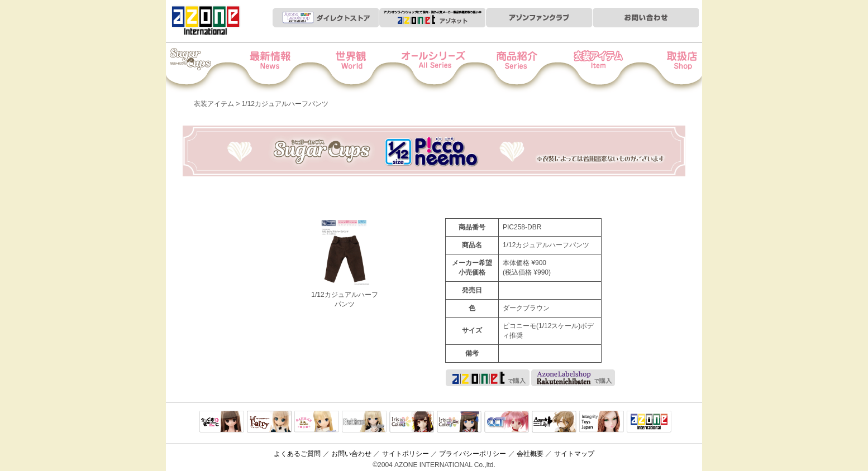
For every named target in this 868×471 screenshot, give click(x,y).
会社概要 (530, 454)
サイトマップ (574, 454)
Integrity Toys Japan (602, 422)
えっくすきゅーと (222, 422)
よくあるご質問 (297, 454)
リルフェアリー (269, 422)
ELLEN (459, 422)
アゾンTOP (649, 422)
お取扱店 (664, 68)
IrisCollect (412, 422)
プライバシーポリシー (473, 454)
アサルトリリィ (554, 422)
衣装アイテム (587, 68)
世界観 (358, 68)
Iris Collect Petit (204, 68)
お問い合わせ (351, 454)
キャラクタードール (507, 422)
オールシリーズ (434, 68)
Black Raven (364, 422)
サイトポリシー (406, 454)
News (281, 68)
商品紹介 (511, 68)
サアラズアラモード (317, 422)
